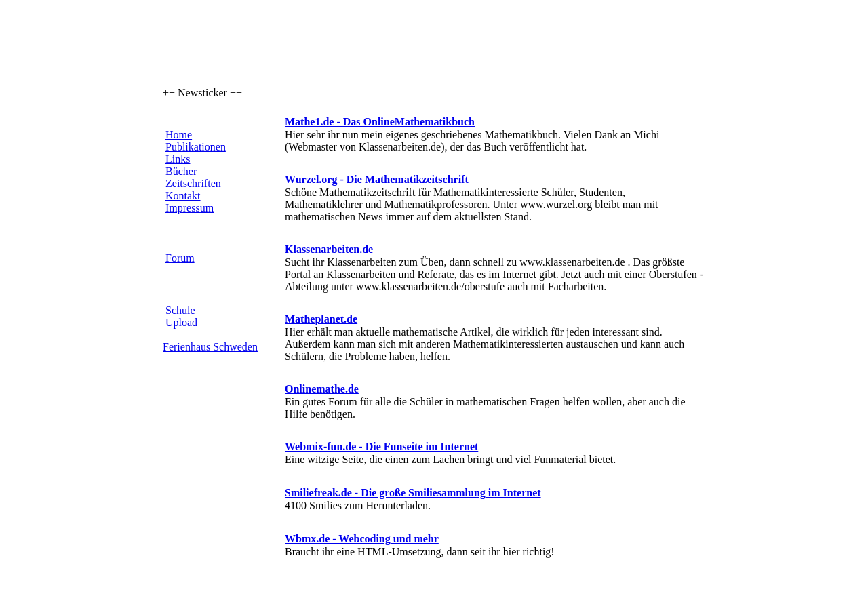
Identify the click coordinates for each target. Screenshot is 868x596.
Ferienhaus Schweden (210, 347)
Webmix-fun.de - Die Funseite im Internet (381, 446)
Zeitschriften (193, 183)
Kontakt (183, 196)
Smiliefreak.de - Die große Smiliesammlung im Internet (413, 493)
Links (178, 159)
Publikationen (196, 147)
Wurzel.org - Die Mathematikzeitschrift (377, 179)
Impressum (190, 208)
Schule (180, 310)
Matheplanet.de (321, 319)
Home (179, 135)
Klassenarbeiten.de (329, 249)
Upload (181, 322)
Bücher (181, 171)
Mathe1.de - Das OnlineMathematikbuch (380, 122)
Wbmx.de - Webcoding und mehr (362, 539)
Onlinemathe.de (322, 389)
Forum (180, 258)
